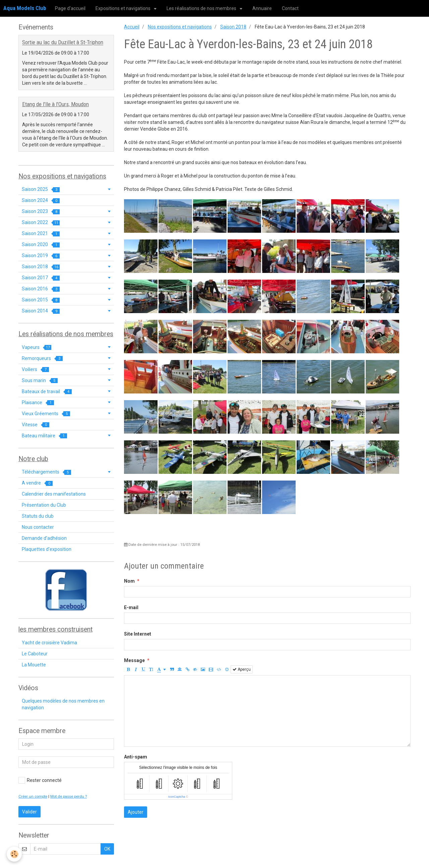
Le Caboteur (35, 654)
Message (134, 660)
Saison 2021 (41, 234)
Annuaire (262, 8)
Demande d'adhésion (44, 538)
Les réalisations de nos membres (202, 8)
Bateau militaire (44, 436)
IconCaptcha (177, 797)
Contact (290, 8)
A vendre (37, 483)
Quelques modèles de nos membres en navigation (63, 704)
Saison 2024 (41, 200)
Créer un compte (33, 797)
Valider (29, 812)
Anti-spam (136, 757)
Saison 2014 (41, 311)
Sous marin (40, 381)
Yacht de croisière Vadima (49, 643)
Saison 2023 (41, 211)
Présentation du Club (44, 505)
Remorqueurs (42, 358)
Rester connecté (40, 780)
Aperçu (242, 669)
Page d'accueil (70, 8)
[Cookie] (14, 854)
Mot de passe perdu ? (69, 797)
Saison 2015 (41, 300)
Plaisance (38, 403)
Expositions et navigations (124, 8)
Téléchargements (46, 472)
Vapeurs (37, 347)
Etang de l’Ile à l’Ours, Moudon (55, 104)
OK (107, 849)
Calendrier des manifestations (54, 494)
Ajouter (136, 812)
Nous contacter (38, 527)
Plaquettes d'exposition (47, 549)
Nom (129, 581)
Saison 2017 (41, 278)
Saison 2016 (41, 289)
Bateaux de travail (47, 392)
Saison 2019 (41, 256)
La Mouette (34, 665)
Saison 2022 (41, 223)
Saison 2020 (41, 245)
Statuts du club (38, 516)
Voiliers (35, 370)
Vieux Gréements (46, 414)
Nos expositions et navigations (180, 27)
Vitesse (36, 425)
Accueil (132, 27)
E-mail (131, 607)
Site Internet (138, 634)
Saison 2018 (233, 27)
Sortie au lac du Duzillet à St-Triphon (63, 43)
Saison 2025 (41, 189)
